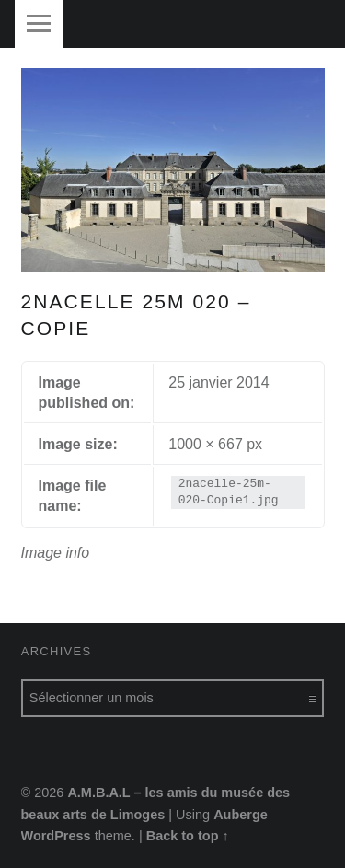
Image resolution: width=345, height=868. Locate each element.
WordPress (56, 836)
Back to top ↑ (188, 836)
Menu (39, 24)
